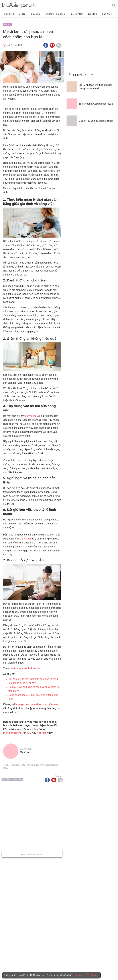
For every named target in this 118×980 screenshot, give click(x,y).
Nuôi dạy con (72, 14)
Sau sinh (33, 14)
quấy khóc (31, 414)
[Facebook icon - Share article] (46, 44)
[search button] (114, 5)
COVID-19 (9, 14)
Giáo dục (87, 14)
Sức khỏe (100, 14)
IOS (29, 731)
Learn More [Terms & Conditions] (78, 975)
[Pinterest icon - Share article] (52, 44)
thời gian (27, 537)
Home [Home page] (6, 763)
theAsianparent (12, 731)
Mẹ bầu (21, 14)
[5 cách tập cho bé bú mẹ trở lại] (90, 119)
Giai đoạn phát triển (51, 14)
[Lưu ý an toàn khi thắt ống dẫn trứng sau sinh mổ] (91, 85)
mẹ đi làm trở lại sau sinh (12, 778)
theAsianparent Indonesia (25, 667)
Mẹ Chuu (25, 751)
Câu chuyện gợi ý (80, 73)
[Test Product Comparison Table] (90, 102)
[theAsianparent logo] (19, 5)
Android (41, 731)
